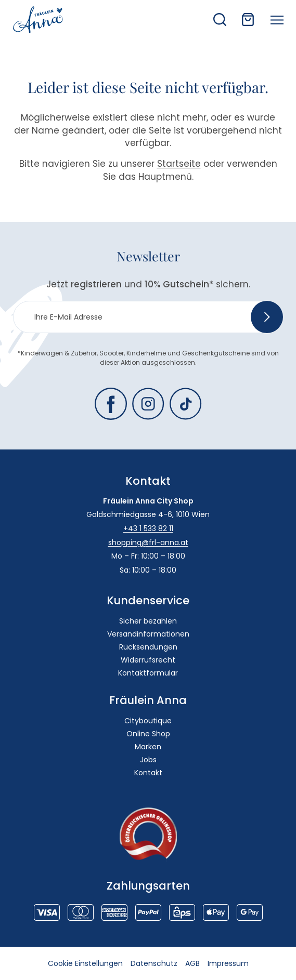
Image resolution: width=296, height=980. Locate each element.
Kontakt (148, 773)
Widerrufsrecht (148, 660)
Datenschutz (154, 963)
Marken (148, 747)
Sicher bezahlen (148, 621)
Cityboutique (148, 721)
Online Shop (148, 734)
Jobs (148, 760)
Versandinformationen (148, 634)
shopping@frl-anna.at (148, 542)
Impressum (228, 963)
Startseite (179, 164)
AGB (192, 963)
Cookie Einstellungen (85, 963)
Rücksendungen (148, 647)
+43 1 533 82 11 (148, 528)
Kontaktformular (148, 673)
